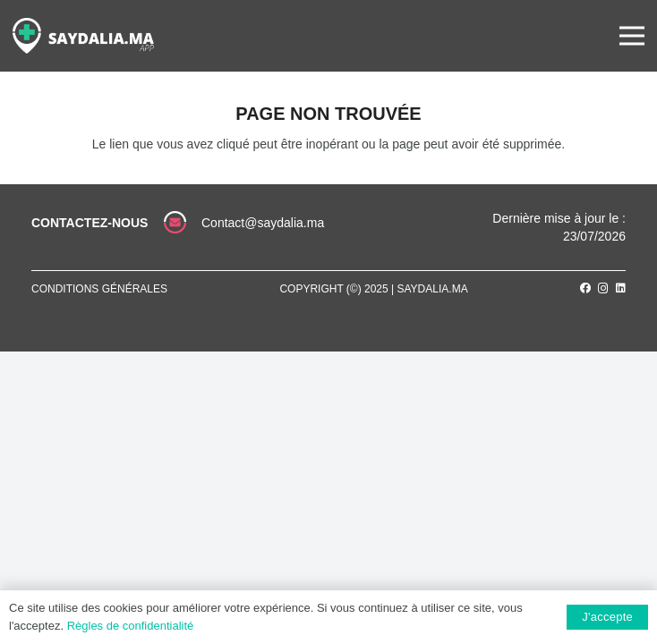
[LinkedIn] (621, 288)
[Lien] (83, 36)
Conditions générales (99, 289)
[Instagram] (603, 288)
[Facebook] (585, 288)
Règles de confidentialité (131, 626)
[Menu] (632, 36)
